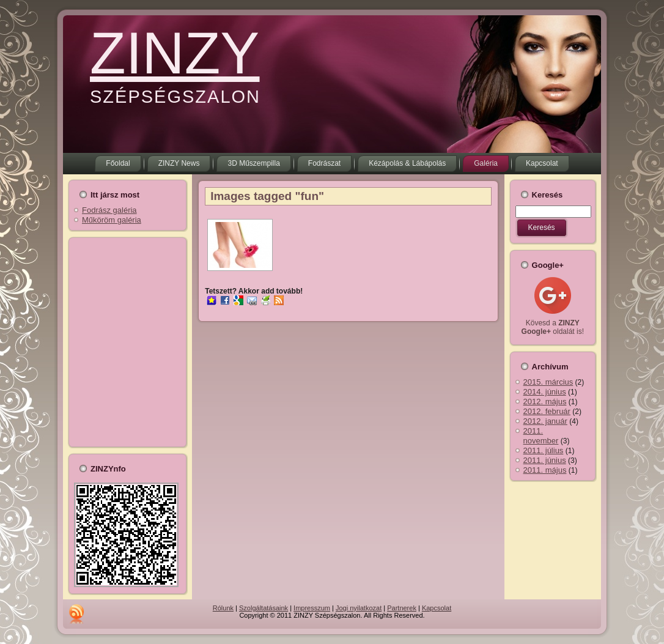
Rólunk (223, 608)
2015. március (548, 382)
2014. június (545, 392)
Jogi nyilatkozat (359, 608)
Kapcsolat (437, 608)
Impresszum (312, 608)
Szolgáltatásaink (264, 608)
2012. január (545, 421)
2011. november (541, 436)
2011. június (545, 460)
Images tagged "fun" (267, 196)
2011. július (544, 450)
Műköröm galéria (112, 220)
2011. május (545, 470)
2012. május (545, 402)
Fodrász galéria (109, 210)
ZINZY (175, 53)
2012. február (547, 411)
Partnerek (402, 608)
